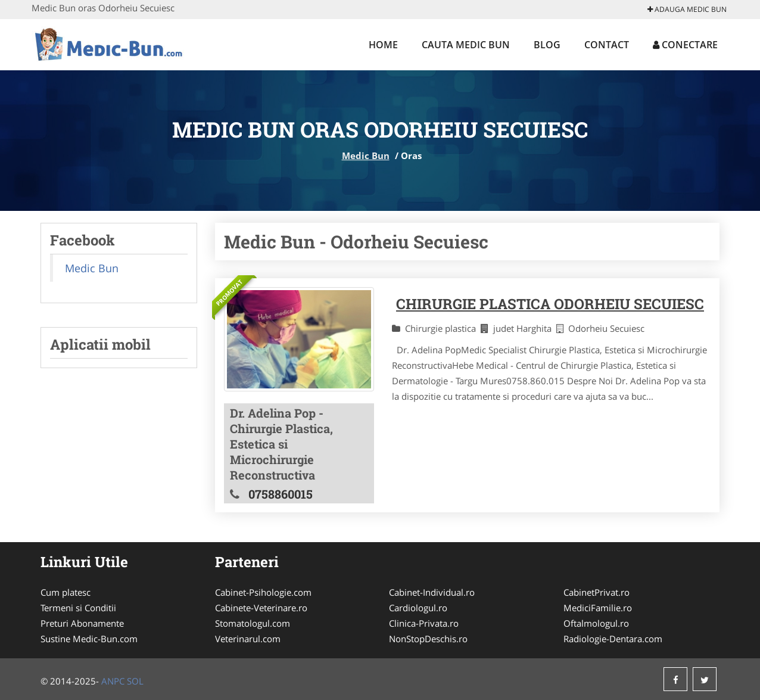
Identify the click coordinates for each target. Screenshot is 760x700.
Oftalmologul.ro (596, 623)
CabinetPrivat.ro (597, 592)
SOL (135, 681)
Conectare (685, 45)
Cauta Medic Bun (466, 45)
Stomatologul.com (253, 623)
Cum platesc (66, 592)
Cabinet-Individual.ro (432, 592)
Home (383, 45)
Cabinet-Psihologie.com (263, 592)
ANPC (113, 681)
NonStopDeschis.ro (428, 639)
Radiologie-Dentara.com (613, 639)
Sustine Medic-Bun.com (89, 639)
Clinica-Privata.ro (424, 623)
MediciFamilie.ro (598, 608)
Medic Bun (366, 155)
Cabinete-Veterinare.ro (261, 608)
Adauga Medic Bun (687, 9)
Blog (547, 45)
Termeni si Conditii (78, 608)
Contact (607, 45)
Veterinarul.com (248, 639)
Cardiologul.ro (418, 608)
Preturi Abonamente (82, 623)
